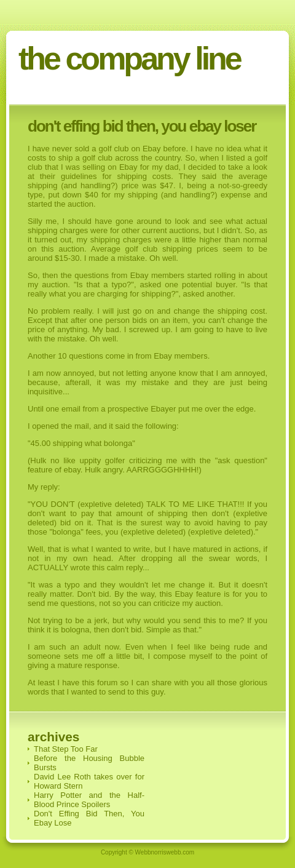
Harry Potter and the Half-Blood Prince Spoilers (89, 800)
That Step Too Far (66, 749)
